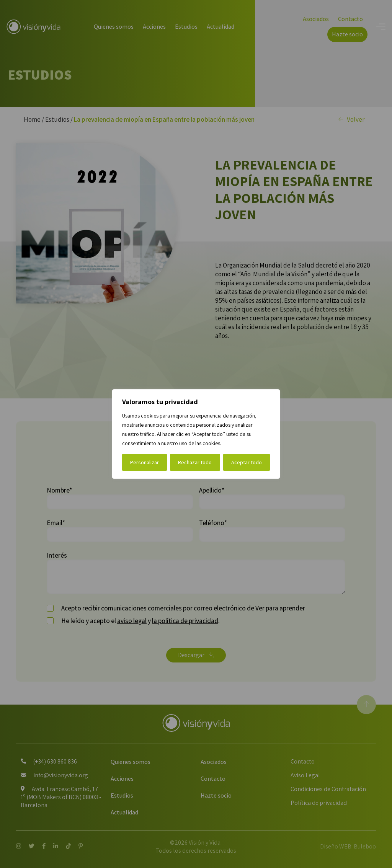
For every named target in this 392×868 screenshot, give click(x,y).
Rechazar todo (195, 462)
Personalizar (145, 462)
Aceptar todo (247, 462)
